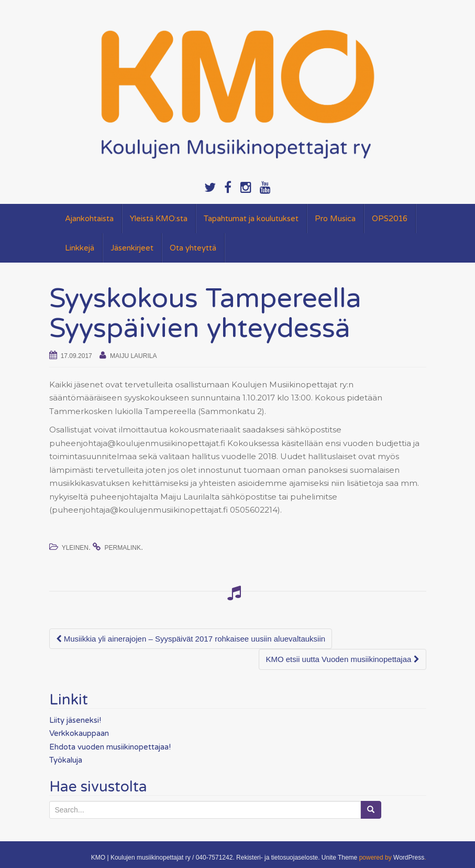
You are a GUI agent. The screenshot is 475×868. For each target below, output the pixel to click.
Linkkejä (80, 248)
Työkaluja (66, 760)
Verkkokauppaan (79, 733)
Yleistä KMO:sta (159, 219)
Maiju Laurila (133, 356)
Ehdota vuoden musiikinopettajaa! (110, 747)
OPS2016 (390, 219)
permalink (123, 548)
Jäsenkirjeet (132, 248)
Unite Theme (339, 858)
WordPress (409, 858)
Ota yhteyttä (193, 248)
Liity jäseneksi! (75, 720)
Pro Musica (335, 219)
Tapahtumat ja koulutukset (251, 219)
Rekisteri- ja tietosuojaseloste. (278, 858)
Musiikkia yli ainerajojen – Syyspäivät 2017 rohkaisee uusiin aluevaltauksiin (191, 639)
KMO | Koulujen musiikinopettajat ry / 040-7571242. (163, 858)
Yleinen (75, 548)
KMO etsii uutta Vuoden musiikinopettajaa (342, 659)
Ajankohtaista (89, 219)
